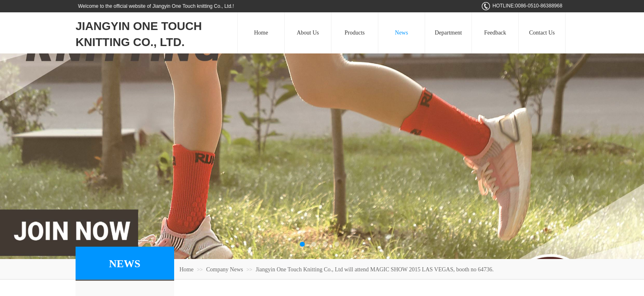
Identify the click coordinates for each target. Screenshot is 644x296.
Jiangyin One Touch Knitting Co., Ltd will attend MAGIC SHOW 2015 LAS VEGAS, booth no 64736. (375, 269)
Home (186, 269)
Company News (225, 269)
